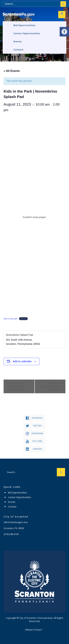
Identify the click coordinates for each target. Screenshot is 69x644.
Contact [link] (18, 50)
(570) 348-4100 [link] (11, 534)
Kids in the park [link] (10, 319)
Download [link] (23, 319)
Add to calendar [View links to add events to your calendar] (22, 361)
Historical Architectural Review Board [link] (16, 386)
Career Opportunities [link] (27, 33)
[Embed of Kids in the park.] (34, 217)
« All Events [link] (12, 71)
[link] (64, 32)
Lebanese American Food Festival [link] (52, 386)
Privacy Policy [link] (34, 630)
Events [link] (18, 42)
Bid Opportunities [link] (24, 25)
